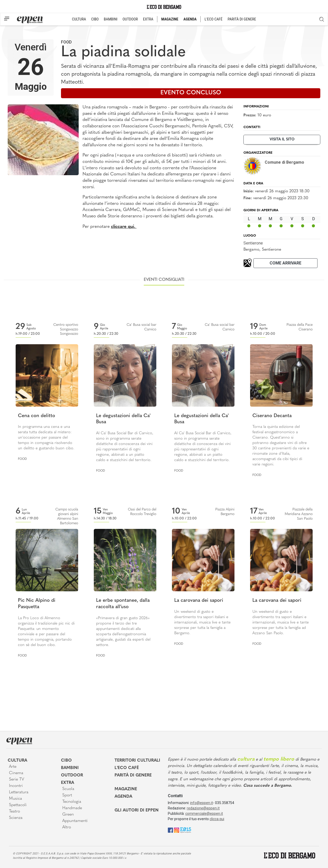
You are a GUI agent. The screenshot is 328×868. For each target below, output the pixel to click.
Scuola (68, 789)
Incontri (16, 786)
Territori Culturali (137, 761)
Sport (67, 795)
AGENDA (190, 19)
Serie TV (17, 780)
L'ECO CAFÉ (213, 19)
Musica (16, 799)
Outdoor (72, 775)
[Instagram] (177, 830)
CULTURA (79, 19)
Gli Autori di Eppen (137, 810)
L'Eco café (127, 768)
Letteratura (19, 792)
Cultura (17, 761)
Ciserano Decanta (272, 416)
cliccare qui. (124, 227)
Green (68, 815)
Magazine (126, 789)
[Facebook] (170, 830)
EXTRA (148, 19)
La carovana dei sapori (199, 601)
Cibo (66, 761)
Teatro (14, 811)
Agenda (123, 797)
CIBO (95, 19)
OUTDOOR (130, 19)
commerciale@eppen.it (204, 814)
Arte (13, 767)
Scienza (16, 818)
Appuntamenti (75, 821)
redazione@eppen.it (203, 808)
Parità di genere (133, 775)
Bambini (70, 768)
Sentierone (253, 243)
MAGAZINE (170, 19)
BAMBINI (111, 19)
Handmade (72, 808)
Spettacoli (18, 805)
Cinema (16, 773)
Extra (68, 783)
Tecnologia (72, 802)
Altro (67, 827)
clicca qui (217, 819)
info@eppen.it (202, 803)
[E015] (186, 830)
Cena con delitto (37, 416)
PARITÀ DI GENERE (242, 19)
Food (66, 42)
